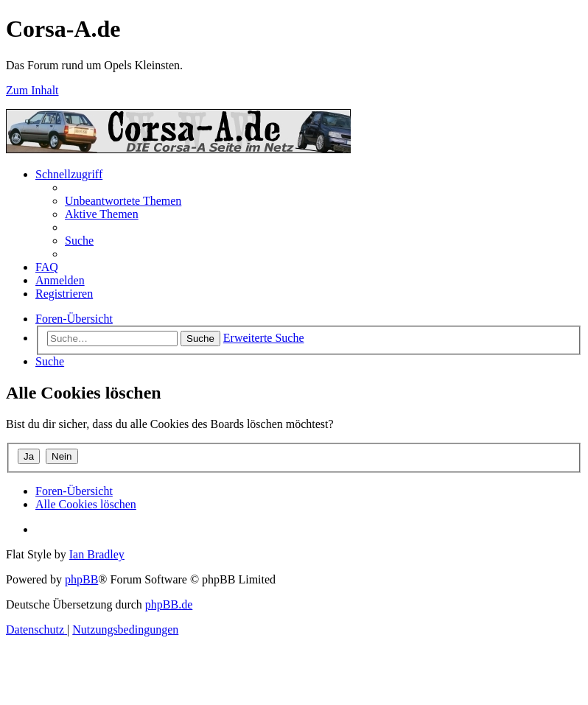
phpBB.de (169, 604)
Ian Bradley (97, 554)
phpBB (81, 579)
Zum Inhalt (32, 90)
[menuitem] (123, 201)
